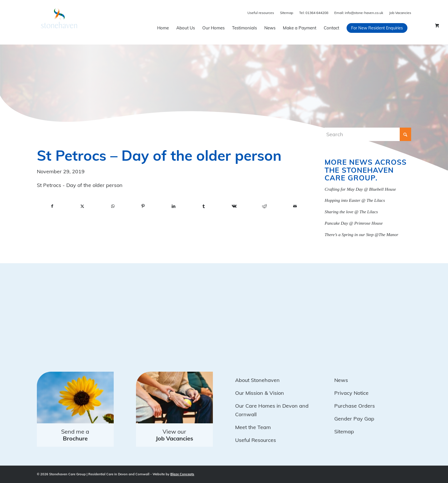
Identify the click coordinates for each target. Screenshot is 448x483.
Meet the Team (253, 427)
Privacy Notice (351, 393)
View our (174, 435)
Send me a (75, 435)
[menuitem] (163, 28)
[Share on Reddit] (265, 206)
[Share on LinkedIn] (173, 206)
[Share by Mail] (295, 206)
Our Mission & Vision (260, 393)
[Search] (368, 134)
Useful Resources (256, 440)
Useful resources (261, 13)
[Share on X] (82, 206)
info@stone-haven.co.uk (359, 13)
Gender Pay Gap (354, 419)
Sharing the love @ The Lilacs (351, 212)
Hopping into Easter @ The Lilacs (355, 200)
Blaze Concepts (182, 474)
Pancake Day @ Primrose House (354, 223)
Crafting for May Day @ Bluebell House (360, 189)
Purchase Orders (355, 406)
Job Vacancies (400, 13)
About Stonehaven (257, 380)
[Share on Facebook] (52, 206)
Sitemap (287, 13)
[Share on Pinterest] (143, 206)
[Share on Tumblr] (204, 206)
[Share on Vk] (234, 206)
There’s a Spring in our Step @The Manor (361, 235)
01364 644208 (314, 13)
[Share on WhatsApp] (113, 206)
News (341, 380)
